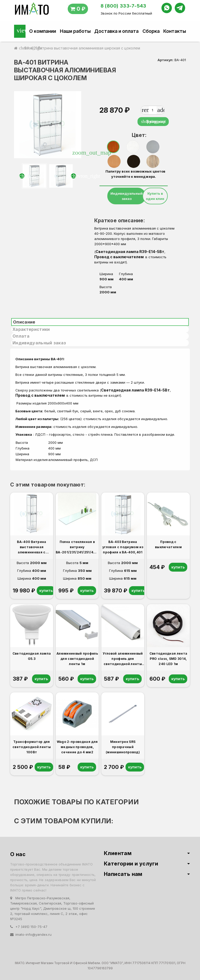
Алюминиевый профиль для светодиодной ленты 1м (77, 659)
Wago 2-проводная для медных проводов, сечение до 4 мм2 (77, 747)
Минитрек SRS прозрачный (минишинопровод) (123, 747)
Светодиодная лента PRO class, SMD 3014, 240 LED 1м (168, 659)
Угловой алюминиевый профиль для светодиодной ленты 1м (123, 659)
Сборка (151, 31)
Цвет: (136, 135)
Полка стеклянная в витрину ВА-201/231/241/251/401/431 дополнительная (77, 547)
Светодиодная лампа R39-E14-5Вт (130, 252)
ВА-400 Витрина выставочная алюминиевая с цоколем (32, 547)
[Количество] (153, 110)
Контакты (175, 31)
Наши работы (75, 31)
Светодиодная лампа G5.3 (32, 656)
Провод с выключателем (120, 257)
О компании (43, 31)
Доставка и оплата (116, 31)
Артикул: (165, 60)
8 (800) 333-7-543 (123, 6)
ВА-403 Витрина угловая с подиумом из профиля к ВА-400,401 (123, 547)
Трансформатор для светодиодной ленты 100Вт (32, 747)
